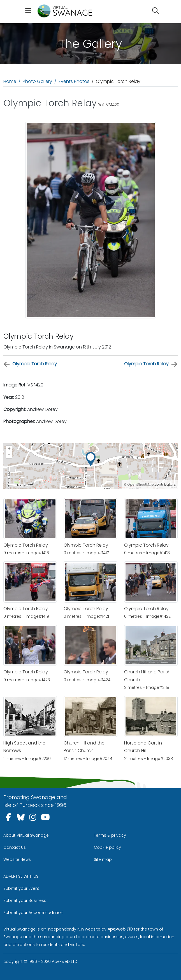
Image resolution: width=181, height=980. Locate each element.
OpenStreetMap (141, 484)
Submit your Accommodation (33, 913)
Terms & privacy (110, 835)
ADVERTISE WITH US (21, 876)
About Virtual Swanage (26, 835)
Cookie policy (107, 847)
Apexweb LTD (120, 929)
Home (10, 81)
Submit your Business (25, 900)
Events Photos (74, 81)
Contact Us (15, 847)
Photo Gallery (37, 81)
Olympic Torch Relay (30, 364)
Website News (17, 859)
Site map (103, 859)
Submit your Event (21, 888)
